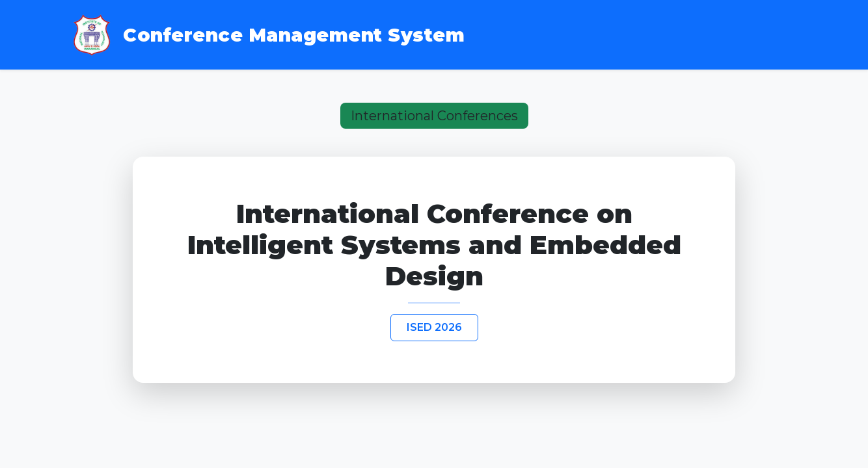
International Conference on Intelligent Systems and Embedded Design (434, 245)
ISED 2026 (434, 327)
